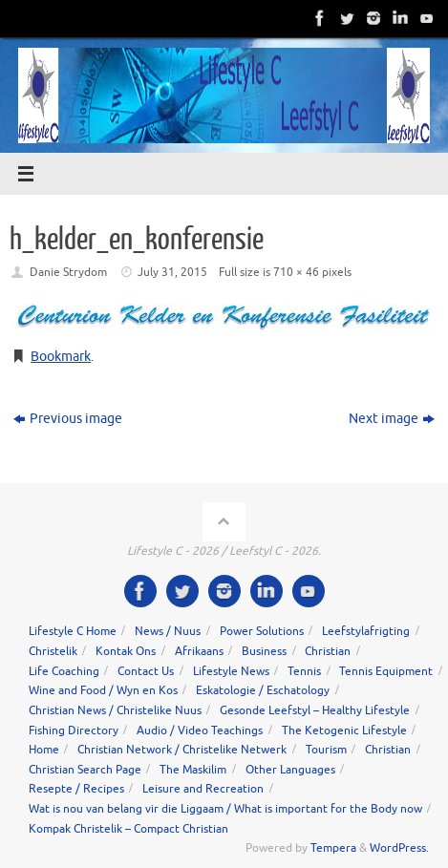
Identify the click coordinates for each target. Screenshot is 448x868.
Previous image (68, 419)
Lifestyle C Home (73, 631)
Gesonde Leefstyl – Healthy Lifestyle (315, 710)
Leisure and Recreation (203, 789)
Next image (392, 419)
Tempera (333, 848)
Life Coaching (64, 671)
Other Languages (290, 770)
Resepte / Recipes (76, 789)
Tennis (304, 671)
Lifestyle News (231, 671)
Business (264, 651)
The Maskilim (193, 770)
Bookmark (61, 357)
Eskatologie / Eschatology (263, 690)
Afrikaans (199, 651)
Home (44, 750)
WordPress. (399, 848)
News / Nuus (168, 631)
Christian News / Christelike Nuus (115, 710)
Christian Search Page (85, 770)
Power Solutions (262, 631)
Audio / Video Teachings (200, 730)
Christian (328, 651)
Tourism (326, 750)
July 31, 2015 (172, 272)
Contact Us (146, 671)
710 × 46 (296, 272)
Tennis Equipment (386, 671)
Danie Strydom (68, 272)
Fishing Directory (74, 730)
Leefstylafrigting (366, 631)
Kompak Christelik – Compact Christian (128, 829)
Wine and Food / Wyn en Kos (103, 690)
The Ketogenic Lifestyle (344, 730)
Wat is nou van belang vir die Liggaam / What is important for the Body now (225, 809)
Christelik (53, 651)
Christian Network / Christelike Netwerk (182, 750)
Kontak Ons (126, 651)
